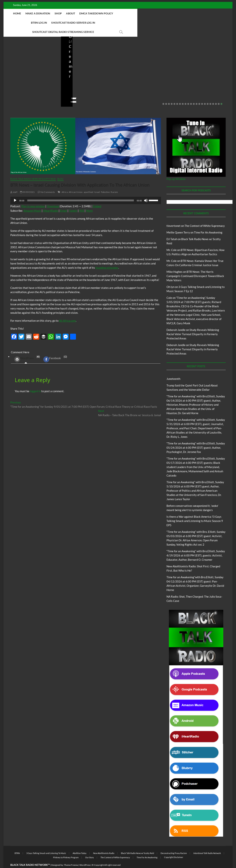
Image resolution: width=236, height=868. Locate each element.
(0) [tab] (26, 350)
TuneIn (73, 202)
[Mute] (146, 191)
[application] (86, 191)
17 (208, 95)
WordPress (24, 350)
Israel (97, 183)
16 (205, 95)
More (89, 202)
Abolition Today (80, 844)
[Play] (15, 191)
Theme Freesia (71, 856)
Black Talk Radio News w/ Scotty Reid (29, 63)
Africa (65, 183)
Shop (72, 13)
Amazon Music (32, 202)
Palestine (105, 183)
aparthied (89, 183)
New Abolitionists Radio (143, 66)
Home (30, 13)
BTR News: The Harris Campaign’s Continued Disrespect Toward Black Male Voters (195, 267)
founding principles (107, 259)
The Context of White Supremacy (205, 217)
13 (197, 95)
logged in (35, 382)
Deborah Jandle (176, 321)
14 (199, 95)
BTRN (17, 66)
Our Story (90, 848)
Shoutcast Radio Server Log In (173, 13)
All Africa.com (67, 312)
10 (188, 95)
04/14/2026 (140, 87)
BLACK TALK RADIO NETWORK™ (30, 856)
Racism (114, 183)
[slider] (81, 191)
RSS (82, 202)
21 (219, 95)
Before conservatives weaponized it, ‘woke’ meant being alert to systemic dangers (88, 75)
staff (12, 87)
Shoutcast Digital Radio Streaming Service (111, 23)
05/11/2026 (83, 87)
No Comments (45, 87)
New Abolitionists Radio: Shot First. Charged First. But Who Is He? (146, 77)
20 (216, 95)
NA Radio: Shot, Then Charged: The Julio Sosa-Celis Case (203, 77)
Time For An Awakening (208, 223)
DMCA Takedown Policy (110, 13)
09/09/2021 (27, 183)
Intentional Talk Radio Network (207, 844)
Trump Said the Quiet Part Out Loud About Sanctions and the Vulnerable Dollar (30, 77)
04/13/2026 (197, 87)
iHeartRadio (51, 202)
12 (194, 95)
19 (213, 95)
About (84, 13)
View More (15, 93)
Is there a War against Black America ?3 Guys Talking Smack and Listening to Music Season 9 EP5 (195, 512)
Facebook (52, 350)
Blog (10, 66)
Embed (97, 197)
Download (53, 197)
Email (64, 202)
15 (202, 95)
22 (221, 95)
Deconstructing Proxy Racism (174, 844)
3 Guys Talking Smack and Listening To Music (46, 844)
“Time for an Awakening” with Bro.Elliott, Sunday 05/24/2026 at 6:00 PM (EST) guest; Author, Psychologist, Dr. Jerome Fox (196, 439)
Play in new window (33, 197)
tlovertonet (173, 217)
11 (191, 95)
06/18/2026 (26, 87)
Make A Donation (51, 13)
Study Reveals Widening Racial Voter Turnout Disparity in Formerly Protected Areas (193, 325)
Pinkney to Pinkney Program (66, 848)
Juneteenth (173, 370)
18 (210, 95)
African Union (76, 183)
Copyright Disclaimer (174, 848)
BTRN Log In (139, 13)
